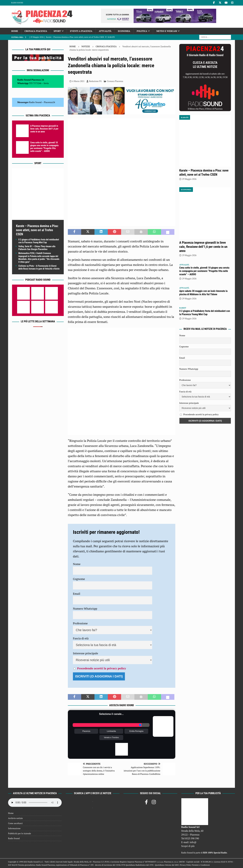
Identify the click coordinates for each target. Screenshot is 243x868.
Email (77, 594)
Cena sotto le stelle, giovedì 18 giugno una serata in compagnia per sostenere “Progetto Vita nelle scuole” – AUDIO (204, 271)
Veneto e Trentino (111, 738)
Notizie (86, 46)
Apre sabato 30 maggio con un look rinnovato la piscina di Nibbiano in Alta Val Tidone (203, 293)
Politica (142, 31)
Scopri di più (188, 846)
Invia (46, 83)
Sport (57, 31)
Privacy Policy (186, 865)
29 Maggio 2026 (189, 179)
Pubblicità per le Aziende (19, 833)
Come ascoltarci (15, 823)
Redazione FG (95, 81)
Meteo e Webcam (167, 31)
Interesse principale (86, 653)
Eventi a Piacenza (81, 31)
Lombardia (111, 731)
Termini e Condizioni (201, 865)
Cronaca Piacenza (36, 31)
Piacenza (86, 731)
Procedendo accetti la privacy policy (101, 668)
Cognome (79, 579)
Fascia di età (81, 638)
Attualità (105, 31)
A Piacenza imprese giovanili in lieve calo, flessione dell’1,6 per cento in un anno (44, 129)
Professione (80, 623)
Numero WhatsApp (85, 608)
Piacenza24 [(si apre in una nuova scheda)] (49, 102)
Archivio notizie (15, 818)
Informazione (14, 828)
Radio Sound (17, 3)
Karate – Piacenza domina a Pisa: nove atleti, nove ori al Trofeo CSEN (37, 230)
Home (15, 31)
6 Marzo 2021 (78, 81)
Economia (124, 31)
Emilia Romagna (136, 731)
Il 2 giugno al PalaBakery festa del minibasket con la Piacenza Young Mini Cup (205, 313)
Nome (77, 564)
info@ (193, 842)
